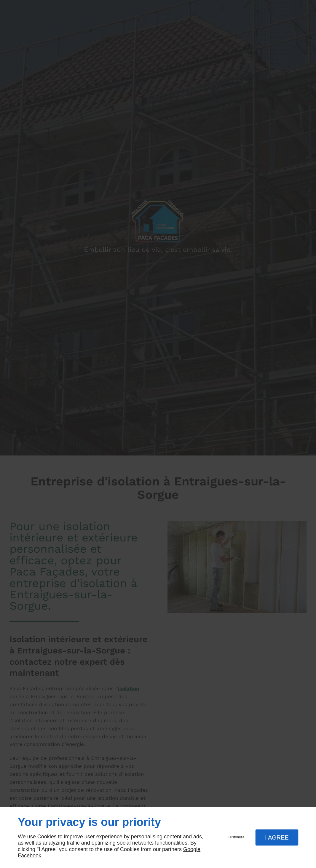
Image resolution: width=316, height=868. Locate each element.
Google (192, 849)
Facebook (29, 856)
